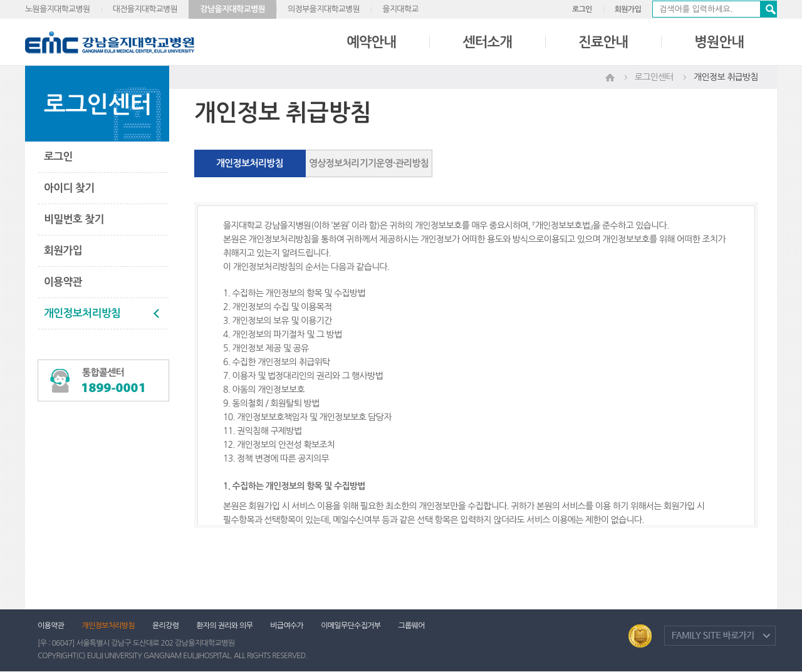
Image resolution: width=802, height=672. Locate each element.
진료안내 (603, 42)
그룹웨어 (411, 626)
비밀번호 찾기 (74, 220)
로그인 (582, 9)
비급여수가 (287, 626)
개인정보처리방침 (82, 313)
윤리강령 (165, 626)
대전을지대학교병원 (145, 9)
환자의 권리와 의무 (224, 626)
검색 (768, 9)
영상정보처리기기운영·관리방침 (369, 163)
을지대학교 (400, 9)
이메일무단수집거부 (351, 626)
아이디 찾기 (69, 188)
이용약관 (63, 282)
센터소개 (487, 42)
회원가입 (628, 9)
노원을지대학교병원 (58, 9)
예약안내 (371, 42)
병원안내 (719, 42)
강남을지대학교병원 (232, 9)
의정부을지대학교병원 (324, 9)
